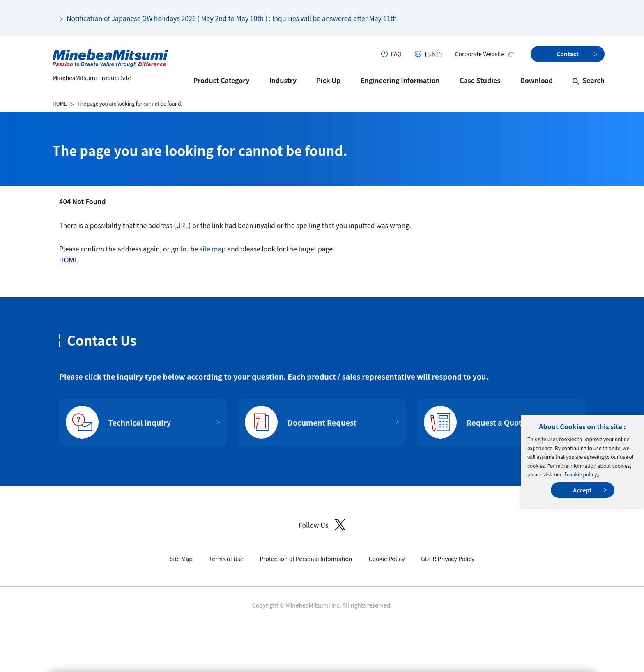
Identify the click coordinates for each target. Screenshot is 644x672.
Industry (283, 80)
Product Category (222, 80)
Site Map (181, 559)
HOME (60, 103)
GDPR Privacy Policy (448, 559)
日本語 (433, 54)
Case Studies (480, 80)
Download (536, 80)
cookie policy (582, 474)
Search (593, 80)
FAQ (396, 54)
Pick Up (329, 80)
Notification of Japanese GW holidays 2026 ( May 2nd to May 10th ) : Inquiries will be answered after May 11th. (233, 18)
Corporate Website (485, 54)
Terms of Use (226, 559)
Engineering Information (400, 80)
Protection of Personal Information (306, 559)
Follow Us (322, 525)
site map (213, 249)
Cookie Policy (387, 559)
